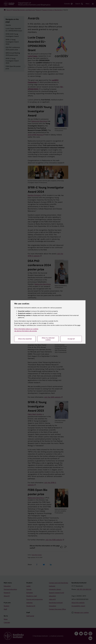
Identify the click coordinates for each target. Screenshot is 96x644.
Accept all (71, 339)
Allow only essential (25, 339)
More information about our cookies (26, 329)
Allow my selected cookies (48, 339)
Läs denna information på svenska (26, 331)
